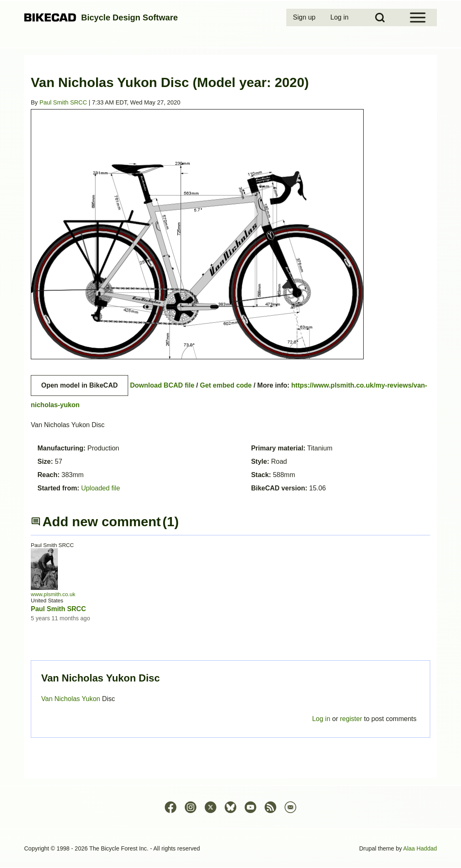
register (351, 719)
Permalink (230, 434)
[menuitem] (305, 17)
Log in (321, 719)
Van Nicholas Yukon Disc (100, 678)
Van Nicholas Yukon (72, 699)
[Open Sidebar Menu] (418, 17)
